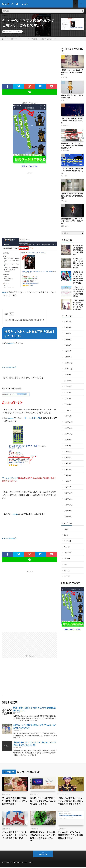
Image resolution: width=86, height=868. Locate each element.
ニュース (67, 544)
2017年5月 (67, 392)
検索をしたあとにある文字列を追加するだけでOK (24, 320)
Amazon (5, 292)
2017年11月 (68, 368)
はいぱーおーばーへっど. (24, 863)
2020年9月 (67, 322)
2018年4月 (67, 351)
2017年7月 (67, 380)
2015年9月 (67, 508)
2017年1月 (67, 415)
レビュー (66, 100)
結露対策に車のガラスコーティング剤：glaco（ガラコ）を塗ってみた (72, 221)
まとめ (65, 176)
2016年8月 (67, 444)
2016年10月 (68, 432)
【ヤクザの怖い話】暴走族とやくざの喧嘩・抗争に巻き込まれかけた (72, 121)
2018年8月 (67, 328)
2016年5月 (67, 462)
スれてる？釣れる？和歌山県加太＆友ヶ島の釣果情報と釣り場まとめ (72, 171)
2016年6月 (67, 456)
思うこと (67, 567)
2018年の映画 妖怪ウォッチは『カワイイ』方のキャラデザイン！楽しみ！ (78, 305)
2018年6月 (67, 339)
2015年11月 (68, 496)
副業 (65, 561)
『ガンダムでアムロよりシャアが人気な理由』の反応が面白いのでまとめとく (70, 801)
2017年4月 (67, 397)
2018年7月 (67, 333)
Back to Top (43, 855)
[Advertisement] (30, 66)
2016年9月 (67, 438)
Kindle (16, 514)
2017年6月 (67, 386)
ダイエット (68, 538)
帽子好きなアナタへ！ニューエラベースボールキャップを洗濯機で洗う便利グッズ (72, 146)
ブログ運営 (68, 549)
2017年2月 (67, 409)
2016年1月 (67, 485)
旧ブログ (17, 32)
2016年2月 (67, 479)
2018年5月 (67, 345)
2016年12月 (68, 421)
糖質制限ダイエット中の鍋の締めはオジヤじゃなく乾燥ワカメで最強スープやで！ (43, 837)
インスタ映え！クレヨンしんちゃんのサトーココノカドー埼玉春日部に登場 (15, 836)
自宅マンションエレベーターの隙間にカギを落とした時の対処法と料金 (72, 196)
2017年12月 (68, 362)
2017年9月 (67, 374)
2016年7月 (67, 450)
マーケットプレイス (33, 418)
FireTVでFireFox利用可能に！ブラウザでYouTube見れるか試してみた (43, 801)
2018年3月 (67, 357)
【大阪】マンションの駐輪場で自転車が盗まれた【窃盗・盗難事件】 (72, 73)
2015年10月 (68, 502)
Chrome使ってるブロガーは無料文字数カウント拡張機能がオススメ (70, 836)
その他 (65, 78)
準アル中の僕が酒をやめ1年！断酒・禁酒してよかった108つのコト (15, 801)
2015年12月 (68, 491)
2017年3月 (67, 403)
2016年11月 (68, 427)
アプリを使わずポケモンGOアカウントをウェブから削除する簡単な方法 (78, 292)
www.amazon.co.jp (9, 367)
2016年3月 (67, 473)
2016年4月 (67, 467)
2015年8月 (67, 514)
